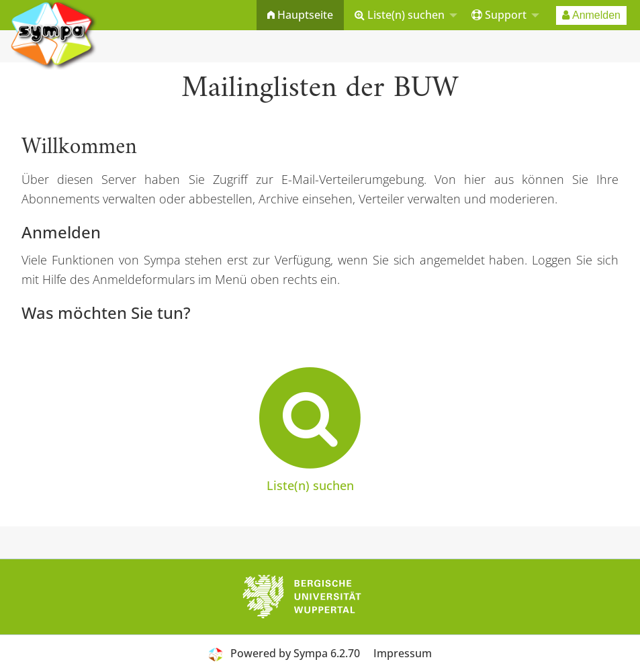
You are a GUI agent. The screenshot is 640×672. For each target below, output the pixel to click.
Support (499, 15)
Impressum (403, 653)
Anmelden (591, 15)
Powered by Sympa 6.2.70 (295, 653)
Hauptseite (300, 15)
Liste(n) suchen (400, 15)
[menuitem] (300, 15)
